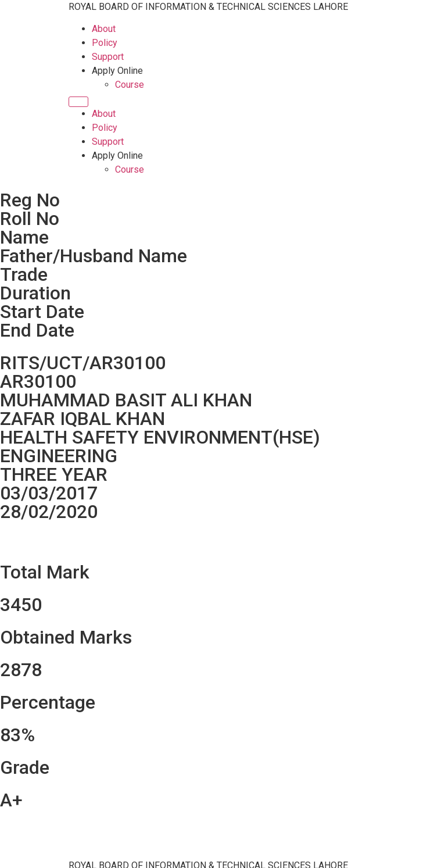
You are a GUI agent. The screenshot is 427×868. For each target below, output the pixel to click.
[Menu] (78, 102)
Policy (105, 43)
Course (130, 85)
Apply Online (117, 71)
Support (108, 57)
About (104, 29)
